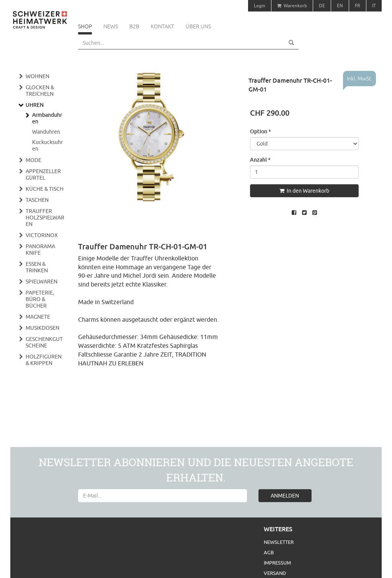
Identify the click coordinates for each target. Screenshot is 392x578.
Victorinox (42, 235)
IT (374, 6)
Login (260, 6)
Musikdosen (42, 328)
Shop (85, 26)
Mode (33, 160)
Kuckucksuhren (47, 145)
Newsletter (279, 542)
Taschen (37, 200)
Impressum (277, 563)
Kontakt (163, 26)
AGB (269, 552)
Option (261, 131)
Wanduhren (46, 132)
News (111, 26)
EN (340, 6)
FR (358, 6)
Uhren (35, 105)
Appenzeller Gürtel (43, 174)
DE (322, 6)
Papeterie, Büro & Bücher (40, 299)
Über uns (198, 26)
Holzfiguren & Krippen (44, 360)
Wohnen (38, 76)
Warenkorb (292, 6)
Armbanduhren (47, 118)
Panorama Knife (40, 250)
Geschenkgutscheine (44, 342)
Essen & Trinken (37, 267)
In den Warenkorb (304, 191)
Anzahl (260, 160)
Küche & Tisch (45, 189)
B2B (134, 26)
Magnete (38, 317)
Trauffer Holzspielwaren (45, 218)
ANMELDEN (285, 496)
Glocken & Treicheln (40, 91)
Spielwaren (42, 282)
